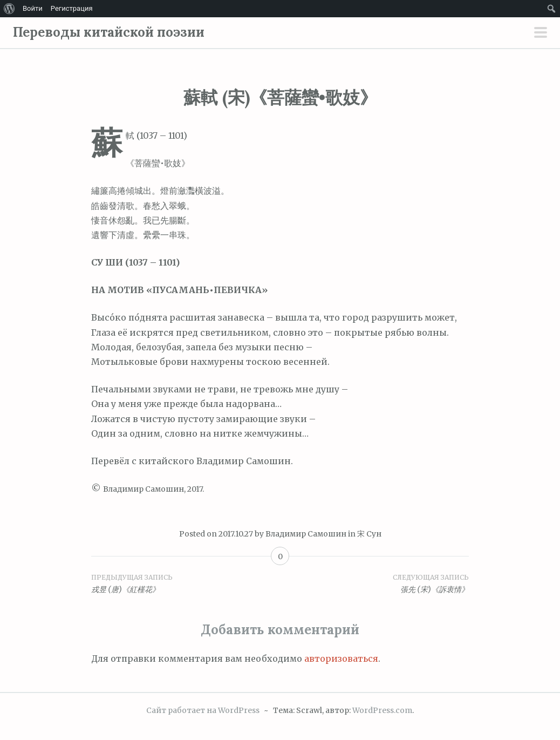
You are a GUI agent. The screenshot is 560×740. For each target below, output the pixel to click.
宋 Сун (369, 534)
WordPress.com (382, 710)
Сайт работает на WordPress (203, 710)
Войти (33, 8)
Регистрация (72, 8)
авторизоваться (341, 658)
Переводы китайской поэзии (109, 32)
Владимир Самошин (306, 534)
